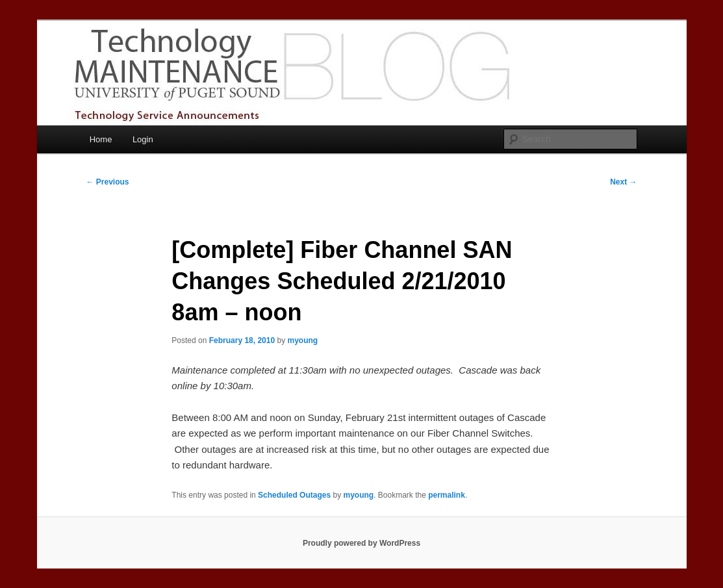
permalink (447, 495)
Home (101, 139)
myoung (303, 340)
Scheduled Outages (294, 495)
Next (623, 182)
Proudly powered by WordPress (361, 543)
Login (143, 139)
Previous (108, 182)
